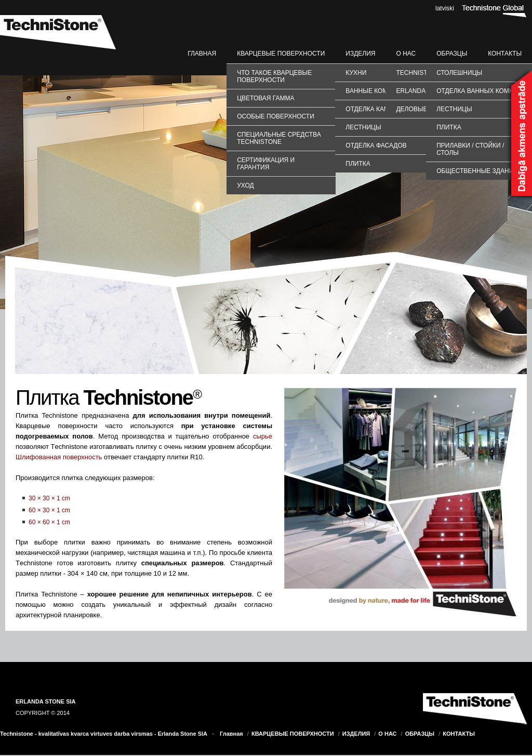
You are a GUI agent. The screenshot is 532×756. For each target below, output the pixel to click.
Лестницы (363, 127)
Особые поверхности (276, 116)
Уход (245, 185)
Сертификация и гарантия (266, 164)
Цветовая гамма (265, 98)
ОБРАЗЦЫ (452, 54)
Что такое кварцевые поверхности (274, 76)
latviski (445, 8)
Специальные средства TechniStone (279, 138)
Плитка (358, 164)
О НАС (406, 54)
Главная (202, 54)
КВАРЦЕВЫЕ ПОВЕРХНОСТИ (281, 54)
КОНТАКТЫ (505, 54)
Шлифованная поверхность (59, 457)
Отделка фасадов (376, 145)
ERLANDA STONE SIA (46, 701)
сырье (263, 436)
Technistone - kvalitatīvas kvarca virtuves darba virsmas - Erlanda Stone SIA (104, 734)
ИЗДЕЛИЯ (360, 54)
